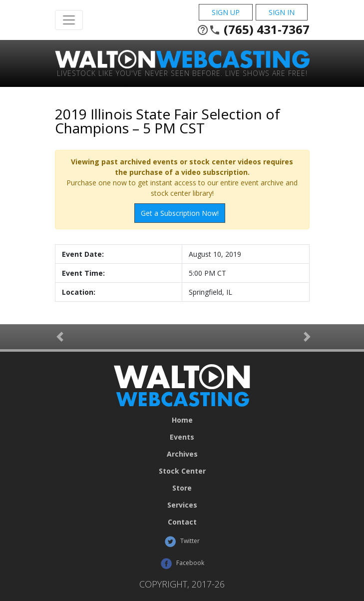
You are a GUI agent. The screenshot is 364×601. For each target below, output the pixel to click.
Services (182, 505)
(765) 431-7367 (253, 29)
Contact (182, 522)
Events (182, 437)
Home (182, 420)
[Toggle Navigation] (69, 20)
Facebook (182, 564)
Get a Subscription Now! (180, 213)
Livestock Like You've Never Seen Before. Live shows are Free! (182, 73)
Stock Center (182, 471)
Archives (182, 454)
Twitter (182, 542)
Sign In (282, 12)
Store (182, 488)
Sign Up (226, 12)
